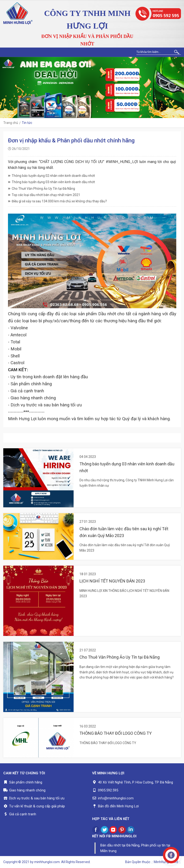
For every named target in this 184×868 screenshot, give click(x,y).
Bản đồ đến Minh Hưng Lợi (118, 806)
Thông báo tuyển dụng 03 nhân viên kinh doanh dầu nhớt (51, 182)
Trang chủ (11, 123)
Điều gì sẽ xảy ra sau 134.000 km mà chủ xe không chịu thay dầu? (57, 201)
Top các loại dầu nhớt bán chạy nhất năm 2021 (44, 195)
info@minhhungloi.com (116, 798)
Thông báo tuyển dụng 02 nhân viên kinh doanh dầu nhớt (51, 176)
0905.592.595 (108, 790)
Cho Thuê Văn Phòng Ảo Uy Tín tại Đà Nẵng (41, 189)
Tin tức (27, 123)
